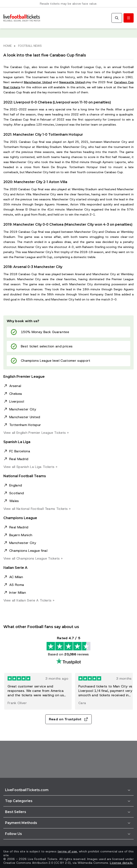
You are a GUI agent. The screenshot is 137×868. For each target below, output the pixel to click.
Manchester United (38, 82)
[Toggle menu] (129, 18)
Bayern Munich (21, 535)
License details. (121, 863)
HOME (7, 46)
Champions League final (28, 551)
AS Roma (17, 585)
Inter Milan (18, 593)
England (16, 485)
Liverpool (17, 401)
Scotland (17, 493)
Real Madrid (19, 459)
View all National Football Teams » (37, 509)
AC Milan (16, 577)
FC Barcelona (20, 451)
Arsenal (15, 386)
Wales (14, 501)
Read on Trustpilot (69, 719)
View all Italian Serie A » (29, 600)
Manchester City (23, 409)
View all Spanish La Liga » (30, 467)
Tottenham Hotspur (25, 425)
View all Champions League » (33, 558)
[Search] (117, 18)
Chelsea (16, 394)
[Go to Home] (22, 18)
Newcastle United (72, 82)
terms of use (67, 851)
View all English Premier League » (36, 433)
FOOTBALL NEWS (30, 46)
